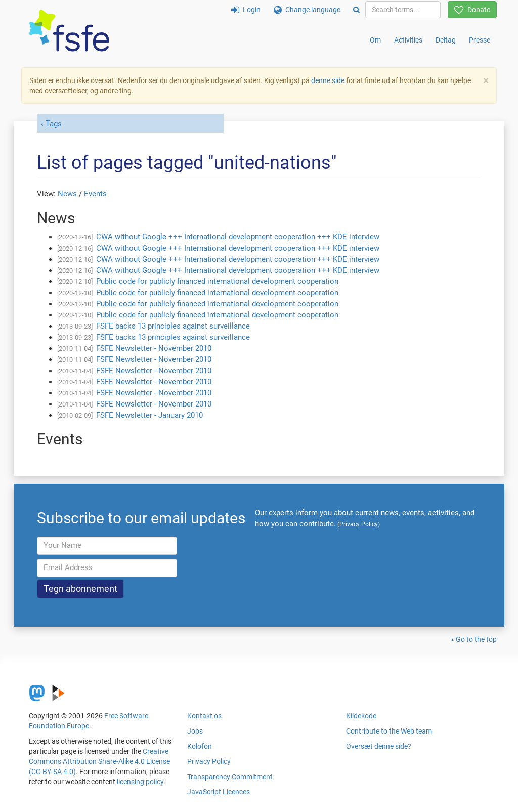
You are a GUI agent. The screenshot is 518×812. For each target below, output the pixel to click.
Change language (307, 10)
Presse (480, 40)
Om (375, 40)
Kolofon (200, 746)
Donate (472, 10)
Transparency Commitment (230, 777)
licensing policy (140, 782)
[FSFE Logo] (69, 31)
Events (95, 194)
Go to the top (476, 639)
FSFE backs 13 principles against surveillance (173, 326)
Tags (54, 124)
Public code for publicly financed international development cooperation (217, 281)
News (67, 194)
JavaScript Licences (219, 792)
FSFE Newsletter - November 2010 (154, 348)
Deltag (446, 40)
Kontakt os (204, 716)
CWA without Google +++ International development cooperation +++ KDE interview (238, 237)
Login (246, 10)
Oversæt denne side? (379, 746)
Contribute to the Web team (389, 731)
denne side (328, 80)
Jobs (195, 731)
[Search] (356, 10)
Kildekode (361, 716)
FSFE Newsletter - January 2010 (149, 415)
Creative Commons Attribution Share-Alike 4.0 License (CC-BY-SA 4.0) (99, 761)
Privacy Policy (209, 761)
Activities (408, 40)
